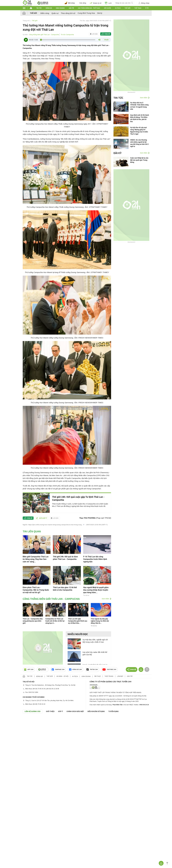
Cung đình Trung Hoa (86, 13)
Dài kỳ (100, 13)
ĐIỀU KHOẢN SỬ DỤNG (96, 711)
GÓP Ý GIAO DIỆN (7, 719)
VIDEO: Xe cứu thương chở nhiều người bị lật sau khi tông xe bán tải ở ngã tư (139, 143)
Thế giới (127, 8)
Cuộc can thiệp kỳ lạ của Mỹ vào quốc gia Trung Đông (139, 160)
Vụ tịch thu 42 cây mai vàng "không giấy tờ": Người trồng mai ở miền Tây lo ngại (139, 131)
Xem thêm (105, 599)
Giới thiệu (50, 711)
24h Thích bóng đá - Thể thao (89, 8)
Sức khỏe (107, 8)
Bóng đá (49, 8)
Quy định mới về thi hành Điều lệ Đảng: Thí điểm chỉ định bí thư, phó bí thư (140, 118)
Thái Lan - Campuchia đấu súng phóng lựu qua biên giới (33, 621)
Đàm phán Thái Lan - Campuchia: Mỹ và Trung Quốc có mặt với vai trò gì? (36, 590)
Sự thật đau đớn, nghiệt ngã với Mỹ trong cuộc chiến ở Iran (95, 641)
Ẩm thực (98, 676)
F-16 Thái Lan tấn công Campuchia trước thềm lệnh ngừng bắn (95, 559)
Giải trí (71, 8)
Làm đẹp (120, 676)
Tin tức (39, 8)
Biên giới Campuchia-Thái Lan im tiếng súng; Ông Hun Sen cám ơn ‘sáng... (36, 559)
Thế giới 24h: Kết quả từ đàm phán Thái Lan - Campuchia (65, 558)
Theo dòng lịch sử (68, 13)
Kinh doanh (60, 8)
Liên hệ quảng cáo (33, 711)
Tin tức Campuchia (67, 35)
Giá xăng (83, 3)
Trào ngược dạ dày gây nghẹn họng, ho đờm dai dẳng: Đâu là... (100, 621)
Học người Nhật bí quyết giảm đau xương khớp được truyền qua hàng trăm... (96, 590)
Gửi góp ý (42, 518)
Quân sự (55, 13)
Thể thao (138, 8)
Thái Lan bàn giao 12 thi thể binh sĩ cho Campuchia (65, 589)
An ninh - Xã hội (62, 676)
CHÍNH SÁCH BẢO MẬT (75, 711)
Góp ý (60, 711)
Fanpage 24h (58, 670)
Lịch (108, 3)
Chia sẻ (107, 34)
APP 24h (29, 670)
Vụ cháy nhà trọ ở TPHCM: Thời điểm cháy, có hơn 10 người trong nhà (140, 106)
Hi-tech (118, 8)
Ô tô (147, 8)
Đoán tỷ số (95, 3)
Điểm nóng (45, 13)
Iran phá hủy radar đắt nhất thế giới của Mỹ (95, 653)
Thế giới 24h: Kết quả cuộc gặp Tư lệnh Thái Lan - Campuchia (78, 498)
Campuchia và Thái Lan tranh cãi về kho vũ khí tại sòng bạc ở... (55, 621)
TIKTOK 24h (92, 670)
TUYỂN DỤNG (113, 711)
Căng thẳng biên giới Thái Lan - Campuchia (44, 35)
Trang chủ (26, 21)
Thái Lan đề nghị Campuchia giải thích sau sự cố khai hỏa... (78, 621)
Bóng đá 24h (75, 670)
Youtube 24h (109, 670)
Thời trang (109, 676)
